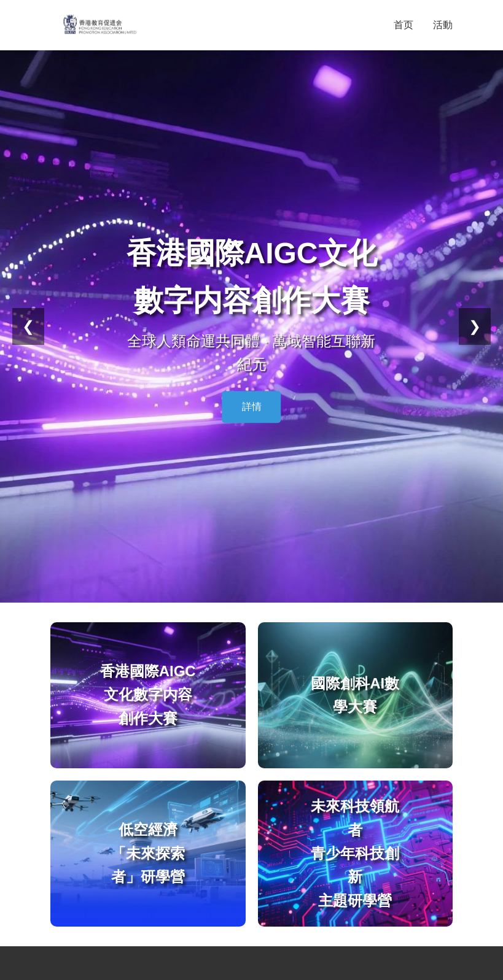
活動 (443, 25)
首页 (404, 25)
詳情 (252, 407)
